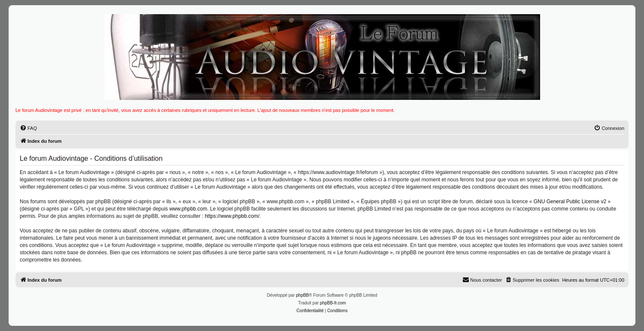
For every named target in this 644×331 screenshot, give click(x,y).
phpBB (302, 295)
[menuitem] (28, 128)
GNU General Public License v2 (570, 202)
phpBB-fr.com (333, 303)
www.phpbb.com (188, 209)
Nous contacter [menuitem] (482, 280)
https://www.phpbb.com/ (232, 216)
